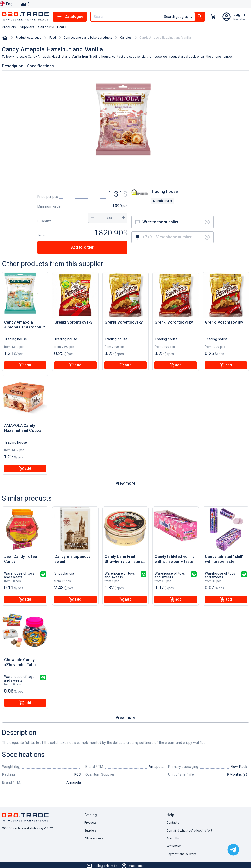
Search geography (178, 17)
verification (174, 846)
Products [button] (9, 27)
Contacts (173, 823)
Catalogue (70, 17)
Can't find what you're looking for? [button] (189, 831)
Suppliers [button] (27, 27)
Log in (239, 15)
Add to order (82, 247)
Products (90, 823)
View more (125, 483)
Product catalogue (29, 38)
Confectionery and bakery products (88, 38)
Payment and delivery (181, 854)
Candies (126, 38)
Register (239, 19)
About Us (173, 838)
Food (53, 38)
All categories (94, 838)
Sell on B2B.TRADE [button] (53, 27)
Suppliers (90, 831)
